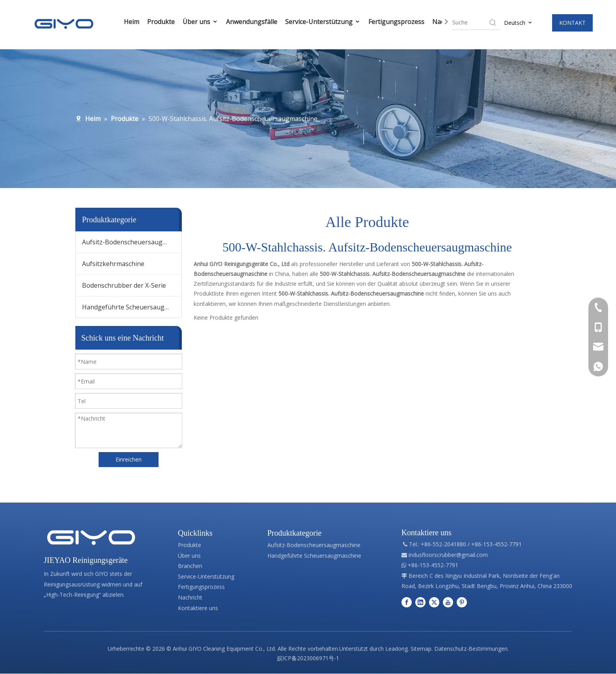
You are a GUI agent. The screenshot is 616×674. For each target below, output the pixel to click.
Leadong (397, 649)
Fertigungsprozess (388, 22)
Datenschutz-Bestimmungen (471, 649)
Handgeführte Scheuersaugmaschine (132, 307)
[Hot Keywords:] (493, 22)
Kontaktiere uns (198, 608)
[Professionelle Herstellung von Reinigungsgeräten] (91, 538)
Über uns (192, 22)
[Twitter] (434, 602)
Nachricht (190, 597)
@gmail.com (472, 555)
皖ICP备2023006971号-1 (308, 658)
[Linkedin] (420, 602)
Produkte (153, 22)
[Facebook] (407, 602)
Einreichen (129, 459)
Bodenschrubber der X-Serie (124, 285)
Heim (124, 22)
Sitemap (421, 649)
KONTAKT (572, 23)
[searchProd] (470, 22)
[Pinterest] (462, 602)
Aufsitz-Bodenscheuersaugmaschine (132, 242)
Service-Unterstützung (315, 22)
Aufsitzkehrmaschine (113, 264)
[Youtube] (448, 602)
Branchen (190, 566)
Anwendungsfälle (244, 22)
